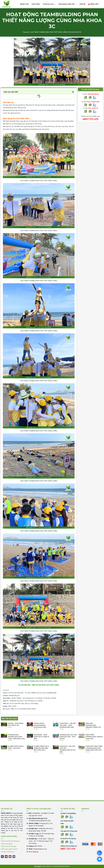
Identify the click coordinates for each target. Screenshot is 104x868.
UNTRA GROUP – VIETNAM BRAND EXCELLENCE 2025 (40, 725)
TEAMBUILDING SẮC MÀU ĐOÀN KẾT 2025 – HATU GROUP (68, 737)
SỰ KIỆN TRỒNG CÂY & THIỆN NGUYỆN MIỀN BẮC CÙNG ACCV (41, 748)
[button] (49, 4)
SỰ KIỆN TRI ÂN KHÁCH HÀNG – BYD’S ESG (16, 747)
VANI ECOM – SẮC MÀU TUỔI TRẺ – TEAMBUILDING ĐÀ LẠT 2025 (68, 749)
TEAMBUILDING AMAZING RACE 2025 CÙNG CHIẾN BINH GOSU (16, 737)
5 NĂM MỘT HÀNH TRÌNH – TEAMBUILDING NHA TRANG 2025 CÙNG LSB (94, 748)
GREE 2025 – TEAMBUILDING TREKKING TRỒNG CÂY (93, 725)
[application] (55, 4)
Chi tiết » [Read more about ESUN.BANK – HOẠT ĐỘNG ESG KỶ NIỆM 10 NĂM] (36, 740)
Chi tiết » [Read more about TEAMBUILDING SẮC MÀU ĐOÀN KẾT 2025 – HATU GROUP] (62, 740)
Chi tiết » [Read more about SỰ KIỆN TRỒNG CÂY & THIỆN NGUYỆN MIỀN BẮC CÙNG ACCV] (36, 752)
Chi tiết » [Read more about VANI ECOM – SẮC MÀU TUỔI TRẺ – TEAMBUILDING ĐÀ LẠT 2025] (62, 754)
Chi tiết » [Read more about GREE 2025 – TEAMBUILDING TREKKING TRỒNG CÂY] (88, 729)
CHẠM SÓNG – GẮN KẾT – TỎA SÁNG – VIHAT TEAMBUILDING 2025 (68, 725)
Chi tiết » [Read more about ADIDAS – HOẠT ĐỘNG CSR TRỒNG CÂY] (10, 727)
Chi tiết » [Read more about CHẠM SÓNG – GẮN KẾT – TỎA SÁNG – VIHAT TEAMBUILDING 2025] (62, 729)
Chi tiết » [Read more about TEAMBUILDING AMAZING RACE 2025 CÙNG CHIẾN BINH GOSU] (10, 740)
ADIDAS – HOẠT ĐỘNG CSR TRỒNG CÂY (16, 724)
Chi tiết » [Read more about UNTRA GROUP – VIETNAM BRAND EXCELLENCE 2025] (36, 729)
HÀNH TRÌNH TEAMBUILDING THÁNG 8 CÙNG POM (94, 737)
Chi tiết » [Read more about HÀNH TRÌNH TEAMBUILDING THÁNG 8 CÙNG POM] (88, 740)
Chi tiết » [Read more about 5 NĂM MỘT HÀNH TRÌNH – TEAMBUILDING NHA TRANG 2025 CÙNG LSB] (88, 752)
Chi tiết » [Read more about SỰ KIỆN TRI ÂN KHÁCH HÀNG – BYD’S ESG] (10, 750)
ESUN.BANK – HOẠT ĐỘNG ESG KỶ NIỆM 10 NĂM (41, 737)
